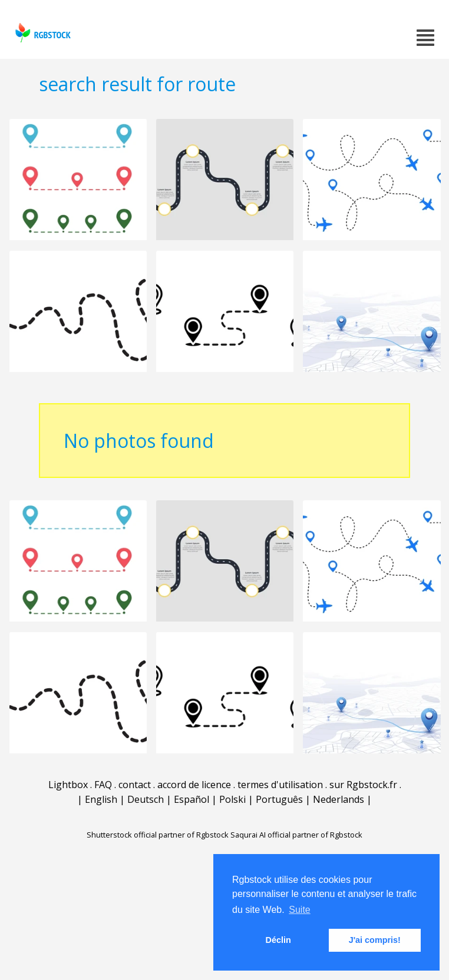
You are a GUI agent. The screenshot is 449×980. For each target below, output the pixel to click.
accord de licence (194, 785)
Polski (232, 799)
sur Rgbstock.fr (363, 785)
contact (135, 785)
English (101, 799)
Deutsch (146, 799)
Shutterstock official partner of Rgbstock (158, 835)
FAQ (103, 785)
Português (279, 799)
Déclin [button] (278, 940)
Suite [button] (299, 910)
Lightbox (68, 785)
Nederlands (339, 799)
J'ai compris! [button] (375, 940)
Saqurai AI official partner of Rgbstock (296, 835)
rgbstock (42, 33)
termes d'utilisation (280, 785)
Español (192, 799)
